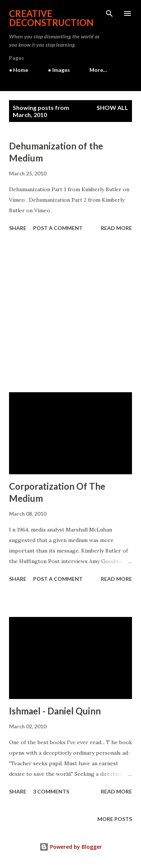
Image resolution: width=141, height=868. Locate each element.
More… (98, 70)
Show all (112, 107)
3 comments (51, 791)
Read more (116, 228)
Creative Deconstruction (51, 18)
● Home (19, 70)
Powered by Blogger (71, 847)
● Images (59, 70)
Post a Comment (58, 228)
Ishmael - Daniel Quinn (55, 711)
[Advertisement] (70, 313)
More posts (115, 819)
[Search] (109, 14)
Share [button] (18, 228)
